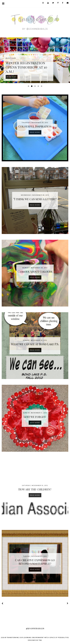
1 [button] (29, 87)
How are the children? (35, 489)
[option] (35, 60)
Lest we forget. (35, 417)
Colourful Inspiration (35, 126)
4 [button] (39, 87)
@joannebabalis (35, 628)
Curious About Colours (35, 271)
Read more (35, 132)
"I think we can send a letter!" (35, 199)
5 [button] (42, 87)
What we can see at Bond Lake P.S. (35, 344)
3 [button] (35, 87)
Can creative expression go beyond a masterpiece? (35, 562)
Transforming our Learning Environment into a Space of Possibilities (38, 638)
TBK (40, 640)
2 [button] (32, 87)
